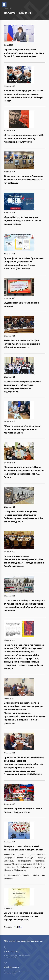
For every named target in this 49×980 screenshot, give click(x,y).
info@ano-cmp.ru (11, 967)
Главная (7, 8)
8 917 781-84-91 (11, 952)
